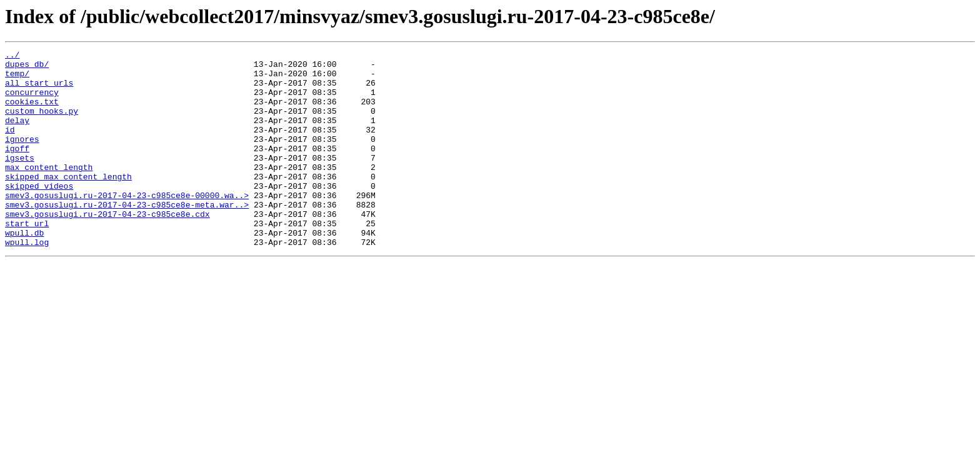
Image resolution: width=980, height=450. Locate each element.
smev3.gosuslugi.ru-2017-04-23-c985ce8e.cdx (107, 247)
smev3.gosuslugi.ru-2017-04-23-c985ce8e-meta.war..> (127, 236)
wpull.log (27, 281)
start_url (27, 259)
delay (17, 135)
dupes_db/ (27, 67)
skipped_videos (39, 214)
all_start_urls (39, 90)
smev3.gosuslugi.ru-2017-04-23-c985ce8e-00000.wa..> (127, 225)
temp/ (17, 79)
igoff (17, 169)
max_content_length (49, 191)
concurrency (32, 101)
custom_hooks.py (42, 124)
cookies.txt (32, 112)
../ (12, 56)
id (10, 146)
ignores (22, 157)
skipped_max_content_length (68, 202)
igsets (20, 180)
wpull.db (24, 270)
